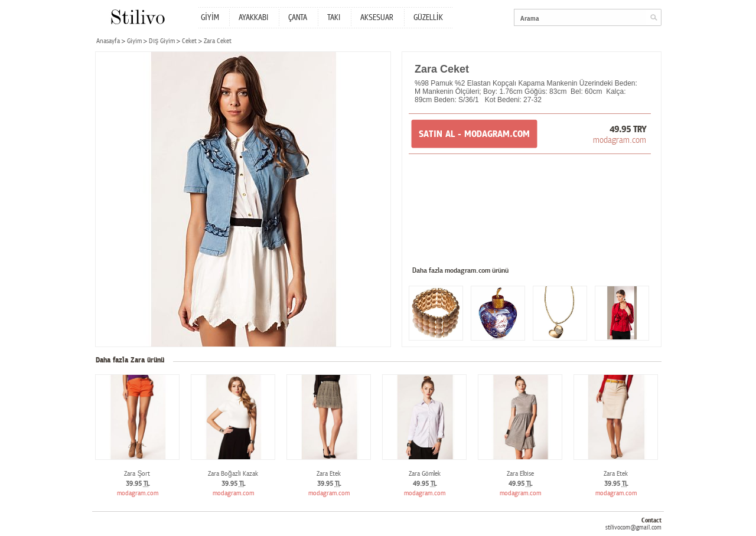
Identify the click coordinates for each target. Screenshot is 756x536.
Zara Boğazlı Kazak (233, 474)
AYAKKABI (253, 18)
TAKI (334, 18)
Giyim (134, 41)
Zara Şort (137, 474)
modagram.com (620, 140)
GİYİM (210, 18)
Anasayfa (108, 41)
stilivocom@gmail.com (633, 527)
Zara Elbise (520, 474)
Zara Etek (329, 474)
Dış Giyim (162, 41)
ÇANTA (298, 18)
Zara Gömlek (425, 474)
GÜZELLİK (428, 18)
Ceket (189, 41)
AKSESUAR (377, 18)
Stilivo (137, 17)
